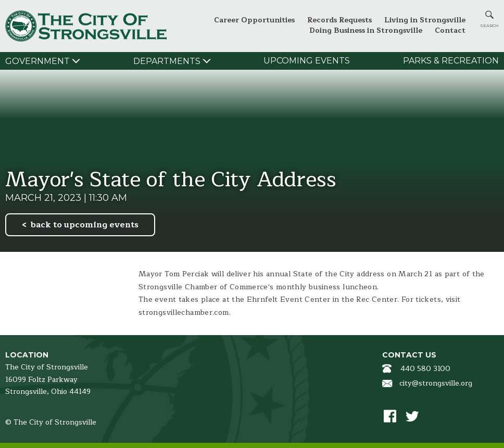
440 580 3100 (425, 369)
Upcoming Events (307, 61)
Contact (450, 30)
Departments (167, 61)
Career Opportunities (254, 20)
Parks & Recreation (451, 61)
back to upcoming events (85, 225)
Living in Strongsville (425, 20)
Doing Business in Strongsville (366, 30)
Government (37, 61)
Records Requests (339, 20)
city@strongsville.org (436, 383)
